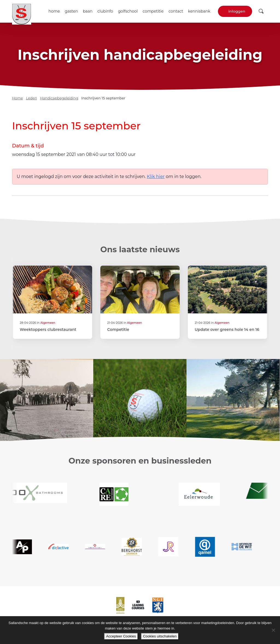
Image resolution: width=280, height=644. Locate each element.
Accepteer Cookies (121, 636)
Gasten (71, 11)
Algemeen (48, 323)
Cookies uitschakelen (160, 636)
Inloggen (237, 11)
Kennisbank (199, 11)
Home (54, 11)
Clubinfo (105, 11)
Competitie (153, 11)
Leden (31, 98)
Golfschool (128, 11)
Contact (176, 11)
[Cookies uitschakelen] (273, 630)
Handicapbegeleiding (59, 98)
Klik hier (156, 176)
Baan (88, 11)
